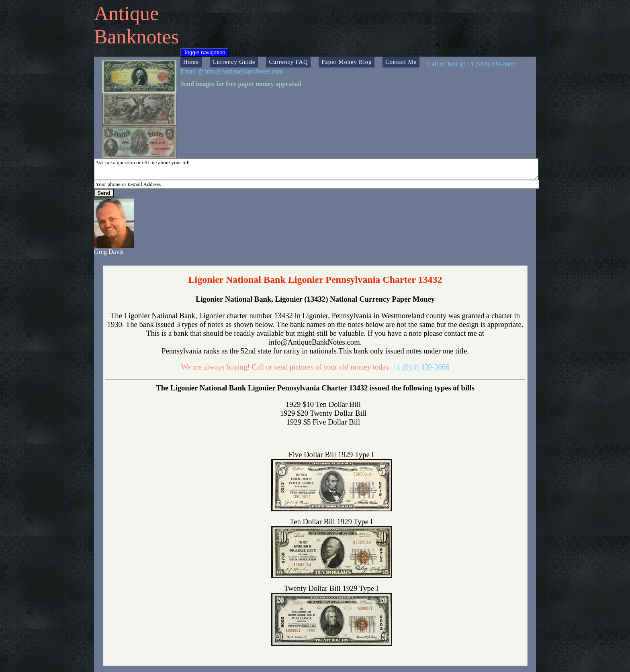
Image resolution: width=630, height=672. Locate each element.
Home (191, 62)
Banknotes (136, 37)
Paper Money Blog (347, 62)
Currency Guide (234, 62)
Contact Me (401, 62)
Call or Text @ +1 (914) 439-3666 (472, 64)
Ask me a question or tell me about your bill (316, 169)
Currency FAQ (288, 62)
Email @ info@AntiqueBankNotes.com (232, 71)
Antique (126, 13)
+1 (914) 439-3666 (421, 367)
